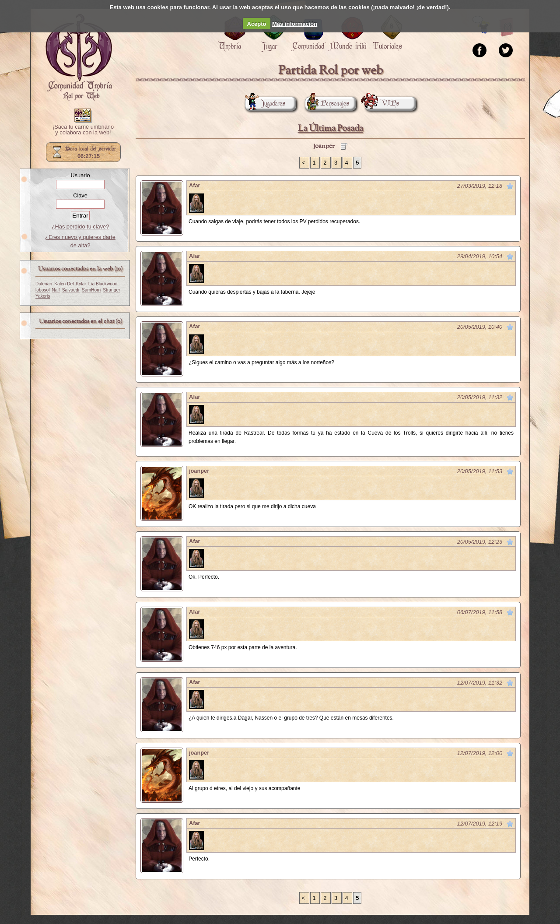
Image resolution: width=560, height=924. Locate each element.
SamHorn (91, 290)
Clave (80, 195)
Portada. (79, 57)
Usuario (80, 175)
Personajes (327, 104)
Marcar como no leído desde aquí (510, 186)
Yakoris (43, 296)
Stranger (111, 290)
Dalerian (44, 284)
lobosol (42, 290)
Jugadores (265, 104)
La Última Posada (331, 128)
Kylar (81, 284)
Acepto (257, 24)
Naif (56, 290)
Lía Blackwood (103, 284)
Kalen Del (64, 284)
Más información (295, 24)
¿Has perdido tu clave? (80, 227)
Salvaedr (71, 290)
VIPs (382, 104)
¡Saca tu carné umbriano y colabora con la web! (83, 130)
